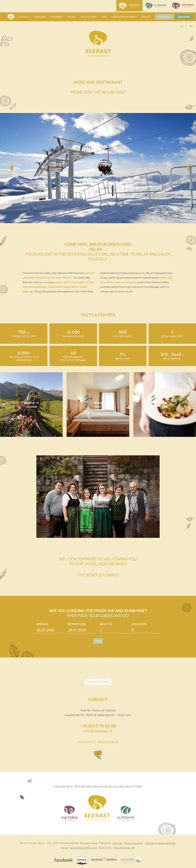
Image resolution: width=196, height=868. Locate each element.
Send (98, 641)
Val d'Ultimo (89, 17)
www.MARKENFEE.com (84, 848)
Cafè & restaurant (124, 17)
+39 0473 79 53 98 (108, 742)
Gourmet (57, 17)
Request (164, 17)
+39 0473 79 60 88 (98, 726)
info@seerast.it (98, 731)
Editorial (118, 843)
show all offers (98, 682)
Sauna (72, 17)
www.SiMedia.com (124, 848)
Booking (184, 17)
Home (11, 17)
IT (187, 26)
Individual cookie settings (160, 843)
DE (182, 26)
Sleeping (40, 17)
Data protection (134, 843)
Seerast (24, 17)
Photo (146, 17)
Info (104, 17)
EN (191, 26)
